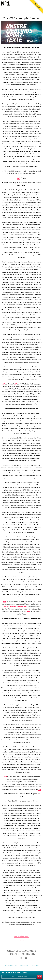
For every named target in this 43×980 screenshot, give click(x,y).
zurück (21, 941)
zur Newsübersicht (21, 936)
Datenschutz (24, 965)
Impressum (35, 965)
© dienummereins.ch (11, 965)
